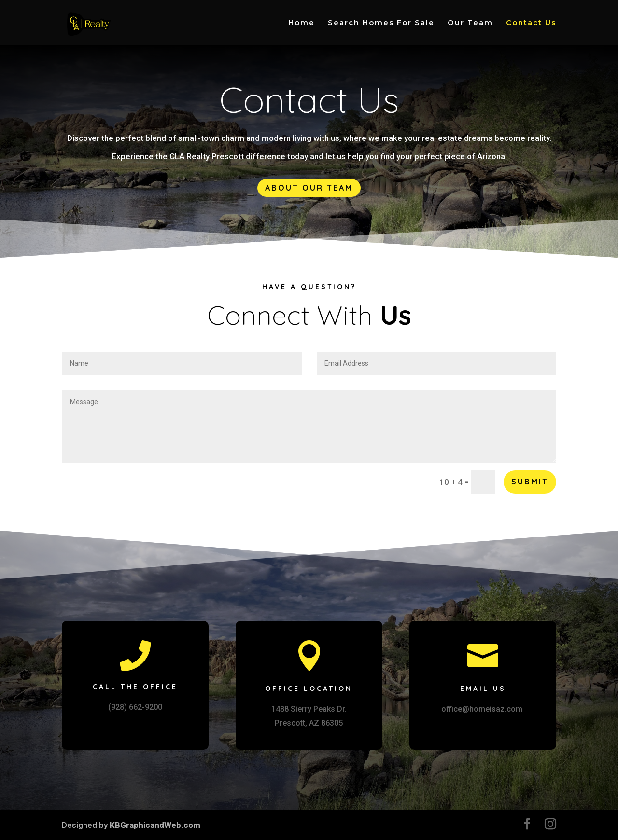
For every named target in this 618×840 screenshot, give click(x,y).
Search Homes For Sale (381, 23)
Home (302, 23)
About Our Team (309, 188)
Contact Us (531, 23)
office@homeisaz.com (482, 709)
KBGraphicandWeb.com (155, 825)
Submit (530, 482)
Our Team (470, 23)
